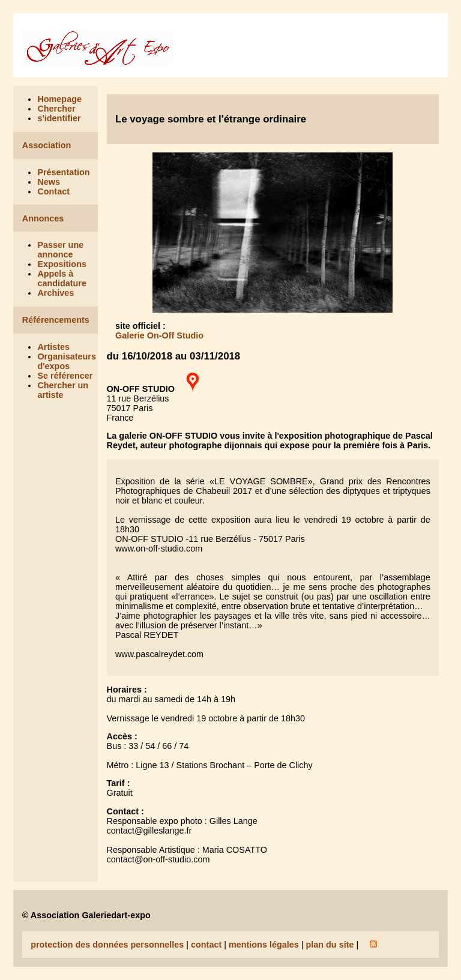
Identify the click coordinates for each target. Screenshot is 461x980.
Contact (53, 191)
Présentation (63, 172)
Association (47, 145)
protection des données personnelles (107, 945)
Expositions (62, 264)
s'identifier (59, 118)
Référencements (56, 320)
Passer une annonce (60, 250)
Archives (56, 293)
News (49, 182)
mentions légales (264, 945)
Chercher (56, 109)
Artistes (53, 347)
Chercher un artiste (63, 390)
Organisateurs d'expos (67, 361)
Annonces (43, 218)
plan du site (330, 945)
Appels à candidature (62, 278)
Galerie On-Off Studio (159, 335)
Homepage (59, 99)
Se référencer (65, 376)
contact (206, 945)
